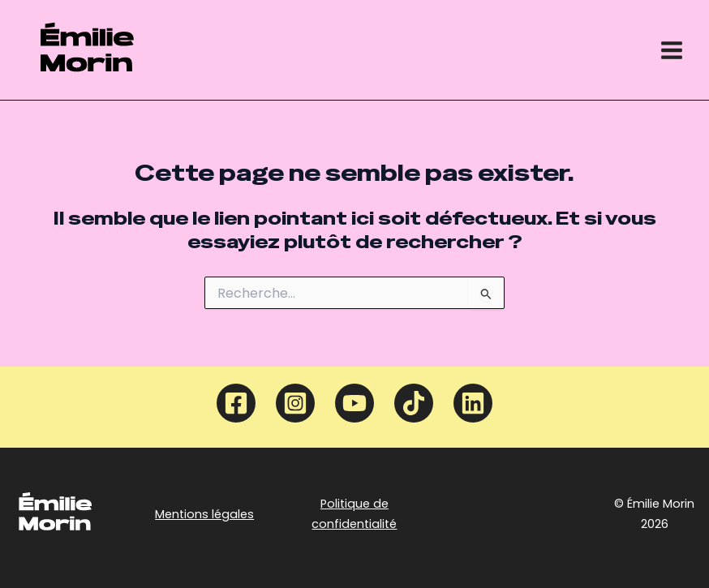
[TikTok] (414, 403)
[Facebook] (236, 403)
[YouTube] (354, 403)
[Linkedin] (473, 403)
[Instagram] (295, 403)
